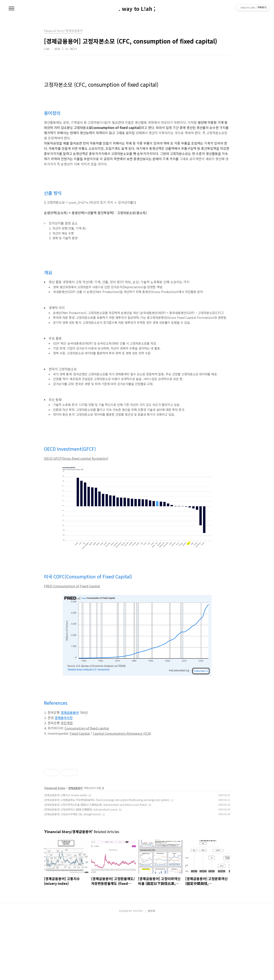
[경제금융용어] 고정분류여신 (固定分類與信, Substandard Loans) (81, 870)
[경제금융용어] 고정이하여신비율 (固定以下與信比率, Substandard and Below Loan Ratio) (96, 865)
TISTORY (138, 971)
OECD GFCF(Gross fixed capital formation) (76, 458)
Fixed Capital (80, 733)
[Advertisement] (137, 788)
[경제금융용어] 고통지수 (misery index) (66, 856)
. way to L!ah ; (137, 9)
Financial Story (55, 849)
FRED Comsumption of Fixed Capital (72, 586)
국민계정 (67, 723)
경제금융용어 (70, 712)
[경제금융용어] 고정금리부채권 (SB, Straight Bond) (72, 875)
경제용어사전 (64, 718)
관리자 (151, 971)
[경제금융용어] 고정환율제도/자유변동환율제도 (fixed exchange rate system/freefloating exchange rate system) (107, 860)
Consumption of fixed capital (87, 728)
